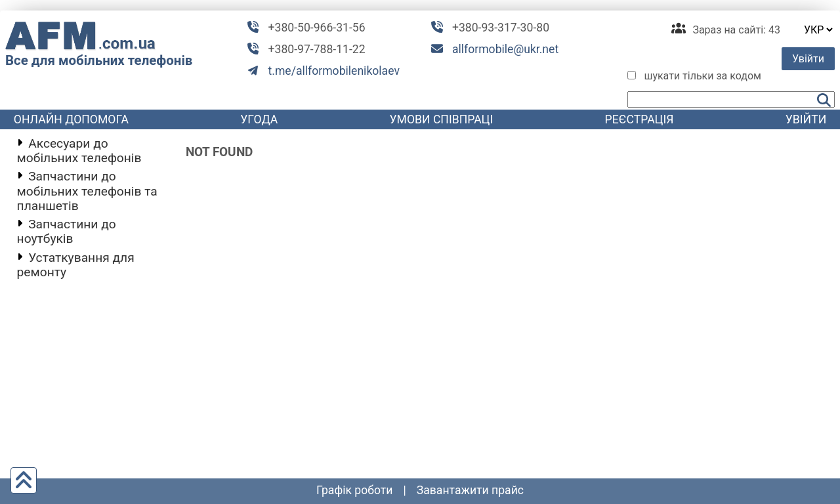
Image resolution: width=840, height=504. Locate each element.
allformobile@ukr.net (505, 49)
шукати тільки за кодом (703, 76)
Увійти (808, 59)
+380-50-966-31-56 (317, 28)
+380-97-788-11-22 (317, 49)
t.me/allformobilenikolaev (334, 71)
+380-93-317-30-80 (501, 28)
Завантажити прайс (470, 490)
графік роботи (355, 490)
